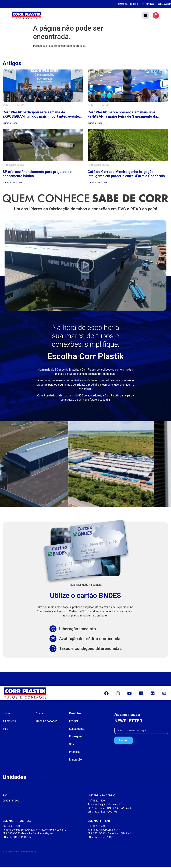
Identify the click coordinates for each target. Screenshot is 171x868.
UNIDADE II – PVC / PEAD (17, 822)
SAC (5, 797)
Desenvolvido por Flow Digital (20, 853)
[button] (155, 16)
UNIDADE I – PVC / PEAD (102, 797)
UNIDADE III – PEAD (99, 822)
